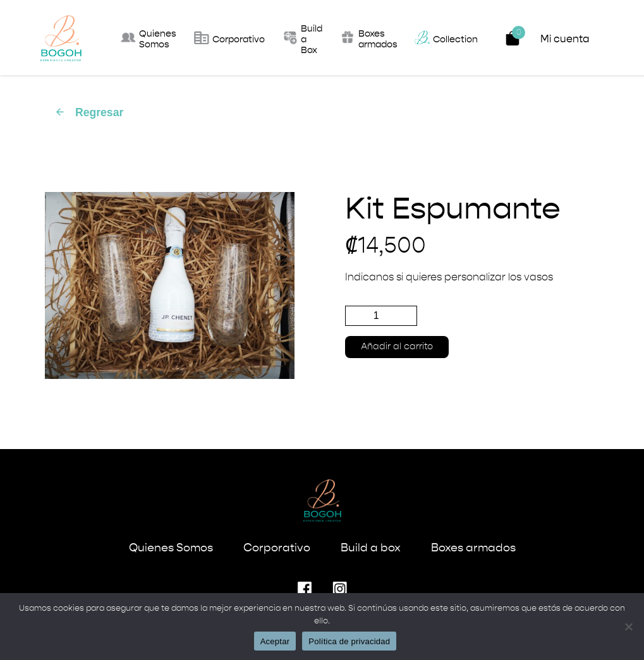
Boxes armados (473, 548)
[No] (628, 627)
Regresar (89, 112)
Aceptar (275, 641)
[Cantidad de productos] (381, 316)
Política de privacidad (349, 641)
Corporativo (277, 548)
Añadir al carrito (397, 347)
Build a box (371, 548)
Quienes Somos (171, 548)
